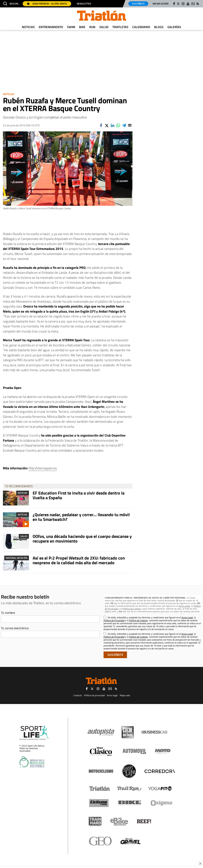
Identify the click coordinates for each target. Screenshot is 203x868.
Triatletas (120, 27)
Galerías (174, 27)
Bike (82, 27)
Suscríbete (138, 4)
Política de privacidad (94, 695)
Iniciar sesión (161, 4)
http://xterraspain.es (43, 468)
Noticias (28, 27)
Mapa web (125, 695)
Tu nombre (8, 613)
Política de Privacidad (114, 620)
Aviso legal (112, 695)
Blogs (159, 27)
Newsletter (84, 4)
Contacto (78, 695)
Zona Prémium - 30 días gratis (47, 4)
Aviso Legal (184, 606)
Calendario (141, 27)
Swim (71, 27)
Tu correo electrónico (15, 628)
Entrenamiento (51, 27)
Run (92, 27)
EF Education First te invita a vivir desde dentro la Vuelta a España (79, 495)
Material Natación (17, 558)
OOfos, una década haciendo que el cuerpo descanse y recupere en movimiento (82, 539)
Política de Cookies (132, 609)
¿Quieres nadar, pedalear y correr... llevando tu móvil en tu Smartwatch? (81, 517)
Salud (104, 27)
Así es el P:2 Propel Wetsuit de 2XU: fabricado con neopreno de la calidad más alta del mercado (79, 560)
